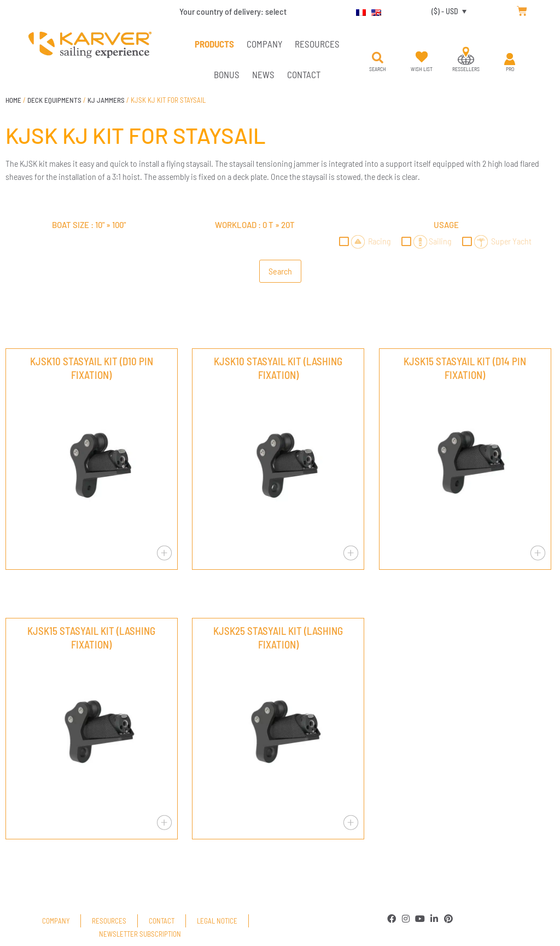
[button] (378, 58)
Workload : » (255, 225)
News (263, 74)
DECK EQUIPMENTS (54, 100)
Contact (304, 74)
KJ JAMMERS (106, 100)
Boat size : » (89, 225)
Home (13, 100)
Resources (317, 44)
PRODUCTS (214, 44)
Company (264, 44)
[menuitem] (358, 11)
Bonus (227, 74)
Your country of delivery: (233, 11)
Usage (446, 225)
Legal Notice (217, 921)
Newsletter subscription (140, 934)
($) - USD (445, 11)
